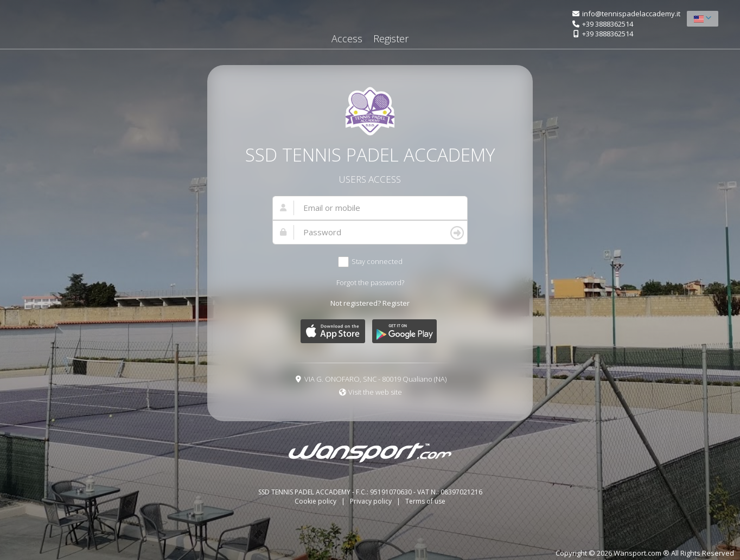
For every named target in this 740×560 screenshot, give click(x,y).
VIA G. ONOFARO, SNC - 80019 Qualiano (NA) (375, 379)
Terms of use (425, 501)
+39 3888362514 (608, 24)
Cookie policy (316, 501)
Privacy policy (372, 501)
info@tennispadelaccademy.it (631, 14)
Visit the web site (375, 392)
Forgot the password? (370, 282)
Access (347, 38)
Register (391, 38)
